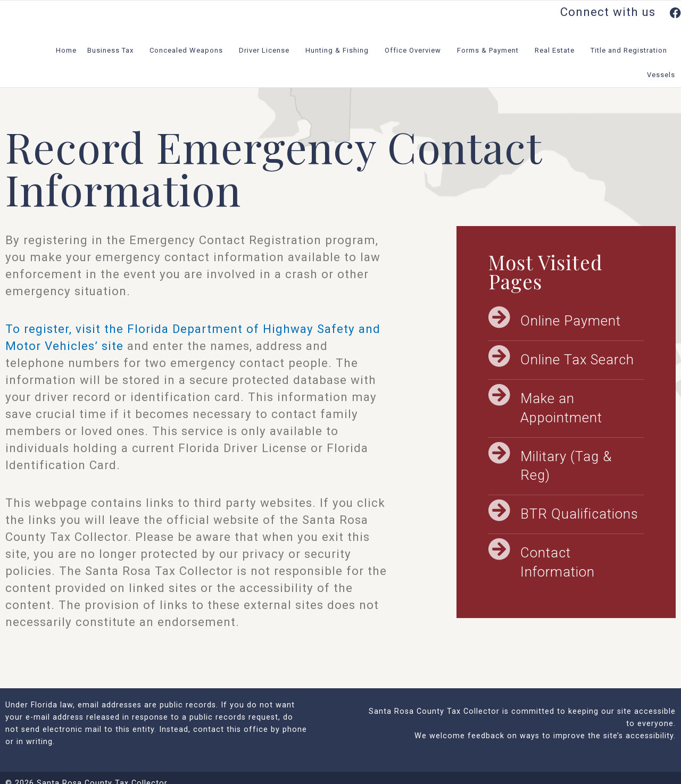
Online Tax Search (577, 360)
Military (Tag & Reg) (566, 466)
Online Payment (571, 321)
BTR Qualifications (579, 514)
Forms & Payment (491, 51)
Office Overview (416, 51)
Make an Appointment (561, 408)
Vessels (664, 75)
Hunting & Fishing (340, 51)
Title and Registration (632, 51)
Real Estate (557, 51)
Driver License (267, 51)
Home (66, 50)
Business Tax (113, 51)
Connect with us (621, 12)
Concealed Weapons (189, 51)
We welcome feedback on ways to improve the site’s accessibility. (545, 736)
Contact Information (558, 562)
